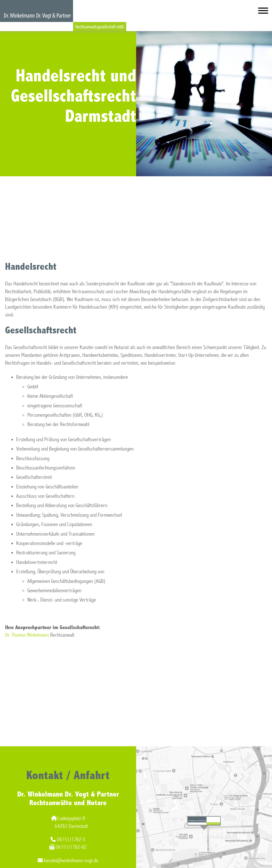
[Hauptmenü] (263, 12)
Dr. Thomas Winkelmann (27, 635)
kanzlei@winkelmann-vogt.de (68, 861)
